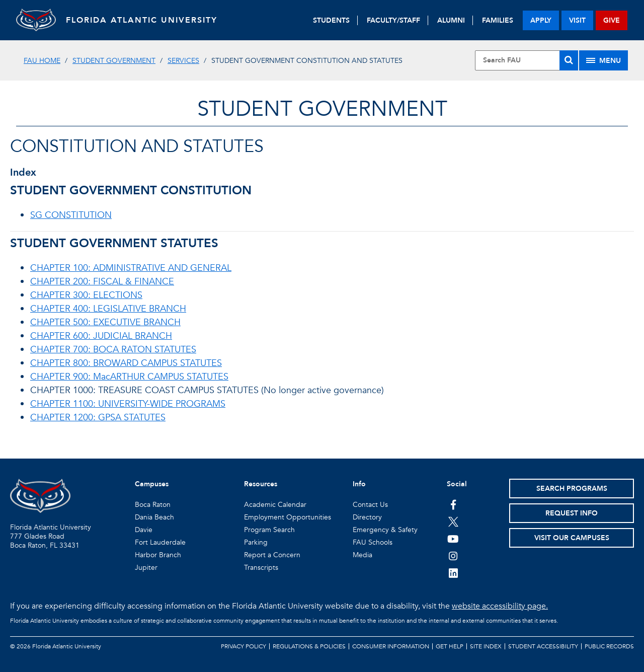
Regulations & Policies (309, 646)
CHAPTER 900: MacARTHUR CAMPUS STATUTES (129, 377)
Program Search (269, 530)
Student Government (114, 61)
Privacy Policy (244, 646)
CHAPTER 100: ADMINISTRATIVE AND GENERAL (131, 268)
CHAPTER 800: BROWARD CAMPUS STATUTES (126, 363)
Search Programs (572, 489)
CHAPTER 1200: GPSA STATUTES (98, 418)
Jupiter (146, 568)
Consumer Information (391, 646)
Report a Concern (272, 555)
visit (577, 20)
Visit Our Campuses (572, 538)
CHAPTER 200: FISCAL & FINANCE (102, 282)
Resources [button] (261, 484)
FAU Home (42, 61)
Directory (367, 517)
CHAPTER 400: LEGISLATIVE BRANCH (108, 309)
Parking (256, 542)
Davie (144, 530)
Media (363, 555)
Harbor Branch (158, 555)
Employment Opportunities (288, 517)
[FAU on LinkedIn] (453, 573)
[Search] (569, 60)
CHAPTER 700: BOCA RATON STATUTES (113, 350)
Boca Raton (153, 505)
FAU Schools (373, 542)
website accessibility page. (500, 606)
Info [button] (359, 484)
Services (183, 61)
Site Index (486, 646)
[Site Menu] (603, 60)
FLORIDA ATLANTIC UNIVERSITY (142, 20)
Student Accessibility (543, 646)
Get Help (450, 646)
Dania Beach (154, 517)
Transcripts (261, 568)
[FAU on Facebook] (453, 504)
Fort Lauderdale (160, 542)
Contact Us (370, 505)
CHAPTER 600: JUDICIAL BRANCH (101, 336)
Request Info (572, 513)
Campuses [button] (152, 484)
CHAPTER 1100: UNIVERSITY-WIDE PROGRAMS (128, 404)
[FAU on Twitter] (453, 521)
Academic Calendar (275, 505)
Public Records (609, 646)
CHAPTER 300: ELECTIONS (86, 295)
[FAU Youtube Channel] (453, 539)
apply (541, 20)
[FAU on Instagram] (453, 556)
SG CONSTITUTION (71, 215)
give (612, 20)
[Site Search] (527, 60)
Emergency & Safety (385, 530)
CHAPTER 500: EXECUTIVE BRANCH (105, 322)
